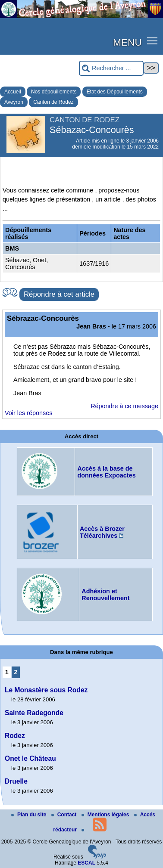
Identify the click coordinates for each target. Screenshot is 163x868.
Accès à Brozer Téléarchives (102, 532)
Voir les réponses (28, 413)
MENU (127, 42)
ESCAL (86, 863)
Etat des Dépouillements (115, 92)
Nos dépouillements (54, 92)
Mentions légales (106, 815)
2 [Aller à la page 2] (16, 672)
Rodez (15, 736)
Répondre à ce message (124, 406)
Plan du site (30, 815)
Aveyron (14, 102)
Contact (65, 815)
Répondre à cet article (59, 294)
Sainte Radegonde (34, 713)
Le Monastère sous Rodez (46, 690)
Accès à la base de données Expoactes (106, 472)
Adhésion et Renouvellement (105, 595)
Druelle (16, 781)
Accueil (13, 92)
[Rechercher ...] (111, 68)
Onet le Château (30, 758)
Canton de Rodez (53, 102)
